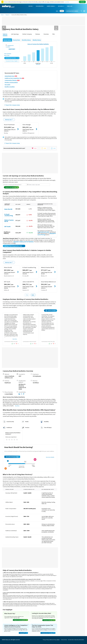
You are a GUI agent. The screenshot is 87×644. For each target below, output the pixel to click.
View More (15, 339)
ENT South (7, 226)
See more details (50, 457)
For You (31, 6)
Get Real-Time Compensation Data (13, 246)
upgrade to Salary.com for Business (23, 242)
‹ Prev (27, 295)
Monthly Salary (26, 40)
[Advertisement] (30, 163)
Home (2, 15)
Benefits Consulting (10, 87)
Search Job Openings (12, 187)
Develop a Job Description (11, 82)
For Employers (40, 6)
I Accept (82, 2)
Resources (61, 6)
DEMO (62, 11)
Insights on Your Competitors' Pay (14, 78)
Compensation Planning (72, 11)
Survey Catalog (51, 6)
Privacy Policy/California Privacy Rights (51, 640)
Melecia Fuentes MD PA (9, 221)
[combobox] (15, 185)
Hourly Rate (17, 40)
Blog (57, 11)
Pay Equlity (7, 85)
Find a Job (70, 6)
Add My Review (51, 311)
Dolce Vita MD (8, 209)
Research (7, 15)
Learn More (67, 2)
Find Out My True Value (12, 58)
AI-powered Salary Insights (12, 61)
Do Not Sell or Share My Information (76, 640)
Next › (33, 295)
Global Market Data (11, 76)
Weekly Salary (37, 40)
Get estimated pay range (12, 457)
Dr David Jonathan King (9, 215)
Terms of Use (64, 640)
